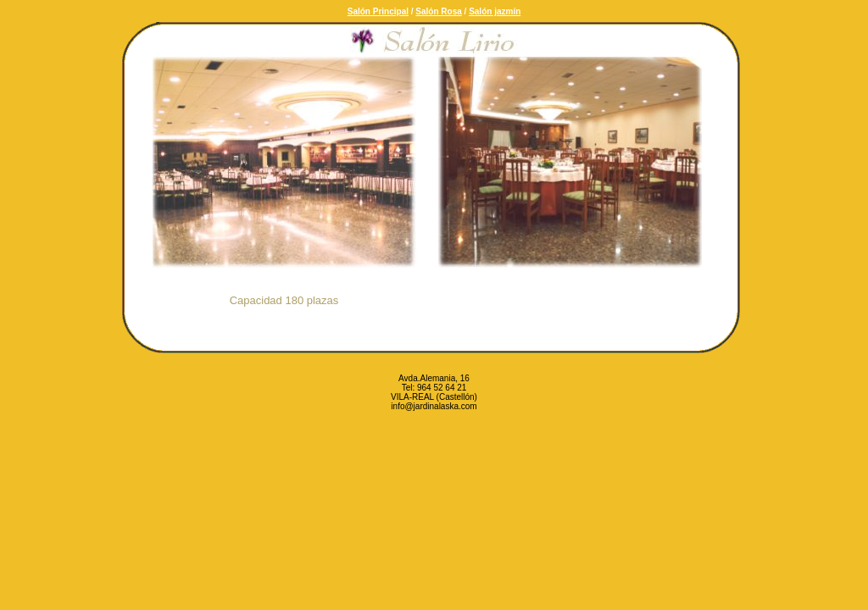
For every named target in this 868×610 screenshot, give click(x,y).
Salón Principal (378, 11)
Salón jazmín (495, 11)
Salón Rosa (438, 11)
